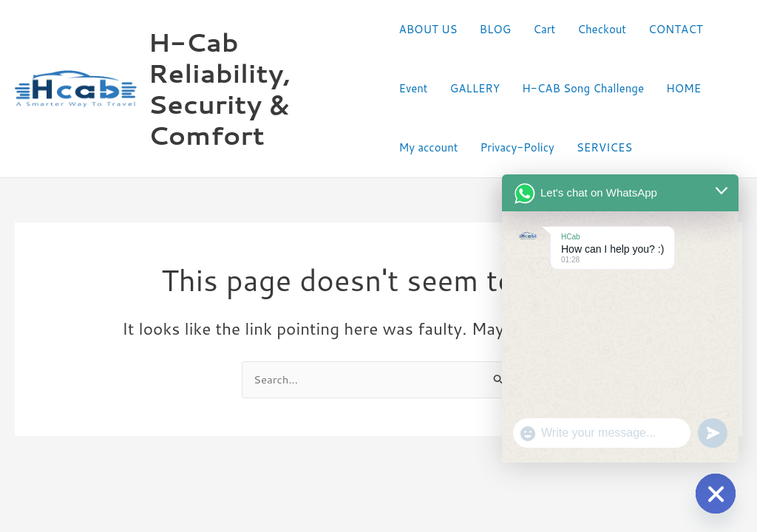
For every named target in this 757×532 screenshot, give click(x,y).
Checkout (602, 29)
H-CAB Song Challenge (583, 88)
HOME (683, 88)
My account (429, 147)
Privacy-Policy (517, 147)
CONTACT (676, 29)
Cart (544, 29)
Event (414, 88)
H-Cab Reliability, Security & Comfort (219, 88)
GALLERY (475, 88)
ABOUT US (428, 29)
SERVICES (605, 147)
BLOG (496, 29)
